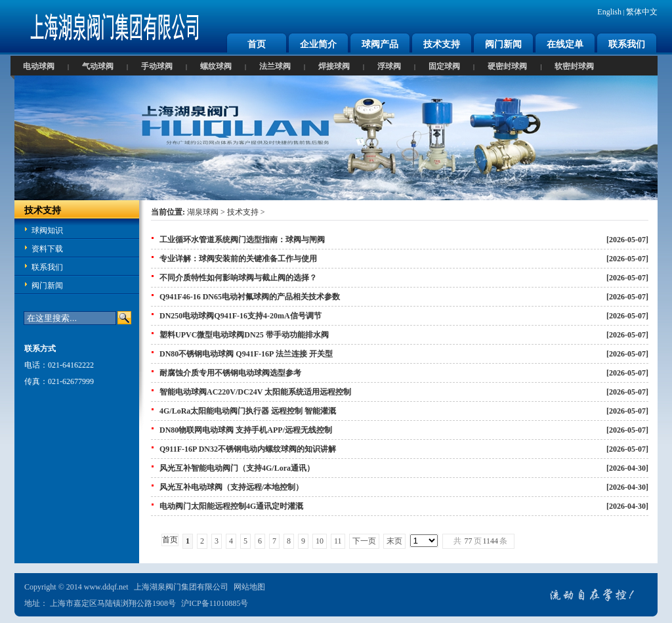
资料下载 (47, 249)
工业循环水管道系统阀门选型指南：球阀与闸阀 (242, 240)
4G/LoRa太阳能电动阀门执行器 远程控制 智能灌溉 (248, 411)
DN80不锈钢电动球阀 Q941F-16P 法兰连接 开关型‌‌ (246, 354)
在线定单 (565, 44)
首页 (257, 44)
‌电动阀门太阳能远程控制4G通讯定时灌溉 (231, 506)
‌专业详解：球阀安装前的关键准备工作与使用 (238, 259)
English (609, 12)
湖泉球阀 (203, 212)
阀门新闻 (503, 44)
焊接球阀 (334, 66)
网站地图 (249, 587)
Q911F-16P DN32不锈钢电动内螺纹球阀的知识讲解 (248, 449)
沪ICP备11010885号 (215, 603)
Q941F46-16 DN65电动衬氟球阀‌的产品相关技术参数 (250, 297)
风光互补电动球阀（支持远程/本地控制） (231, 487)
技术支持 (442, 44)
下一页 (364, 541)
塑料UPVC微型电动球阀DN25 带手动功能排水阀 (244, 335)
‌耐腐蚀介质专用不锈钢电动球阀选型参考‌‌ (230, 373)
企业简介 (318, 44)
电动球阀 (39, 66)
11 (338, 541)
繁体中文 (642, 12)
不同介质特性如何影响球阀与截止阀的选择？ (238, 278)
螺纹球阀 (216, 66)
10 (320, 541)
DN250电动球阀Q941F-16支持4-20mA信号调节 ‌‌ (241, 316)
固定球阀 (444, 66)
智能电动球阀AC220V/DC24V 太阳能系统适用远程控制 (255, 392)
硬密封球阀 (507, 66)
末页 (394, 541)
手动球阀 (157, 66)
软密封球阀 (574, 66)
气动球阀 (98, 66)
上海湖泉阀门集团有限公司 (181, 587)
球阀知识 (47, 230)
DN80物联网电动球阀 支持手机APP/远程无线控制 (246, 430)
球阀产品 (380, 44)
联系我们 (627, 44)
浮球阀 (389, 66)
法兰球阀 (275, 66)
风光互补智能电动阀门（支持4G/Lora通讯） (237, 468)
